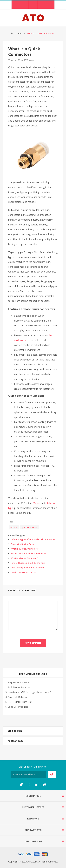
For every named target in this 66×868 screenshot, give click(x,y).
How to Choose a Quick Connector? (28, 563)
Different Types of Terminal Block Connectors (33, 539)
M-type (37, 503)
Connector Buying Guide (23, 544)
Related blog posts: (18, 535)
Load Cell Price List (18, 707)
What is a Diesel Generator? (25, 558)
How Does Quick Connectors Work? (28, 568)
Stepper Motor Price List (21, 682)
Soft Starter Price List (19, 687)
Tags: (11, 522)
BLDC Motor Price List (20, 702)
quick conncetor (29, 527)
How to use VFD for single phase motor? (29, 692)
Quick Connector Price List (23, 572)
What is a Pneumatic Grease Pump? (28, 553)
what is (14, 527)
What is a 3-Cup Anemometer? (26, 549)
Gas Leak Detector (18, 697)
